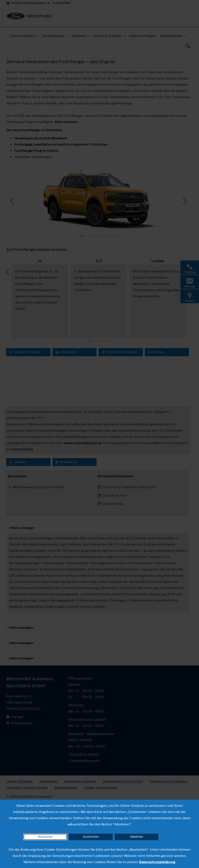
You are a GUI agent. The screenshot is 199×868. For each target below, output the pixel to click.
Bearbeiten (45, 837)
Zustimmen (91, 837)
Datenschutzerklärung (157, 862)
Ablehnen (137, 837)
